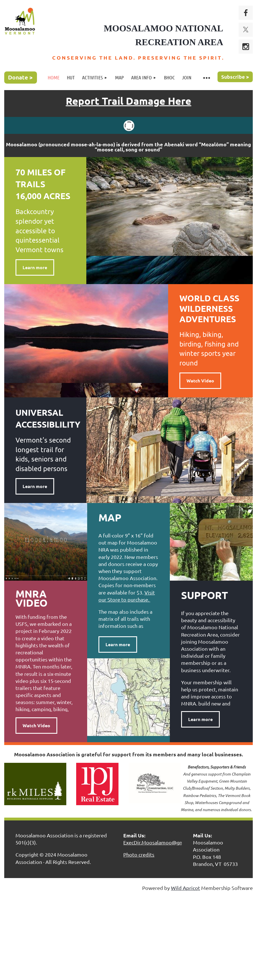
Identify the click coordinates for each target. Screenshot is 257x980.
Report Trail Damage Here (128, 101)
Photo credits (139, 854)
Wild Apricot (185, 888)
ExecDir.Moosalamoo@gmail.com (162, 842)
